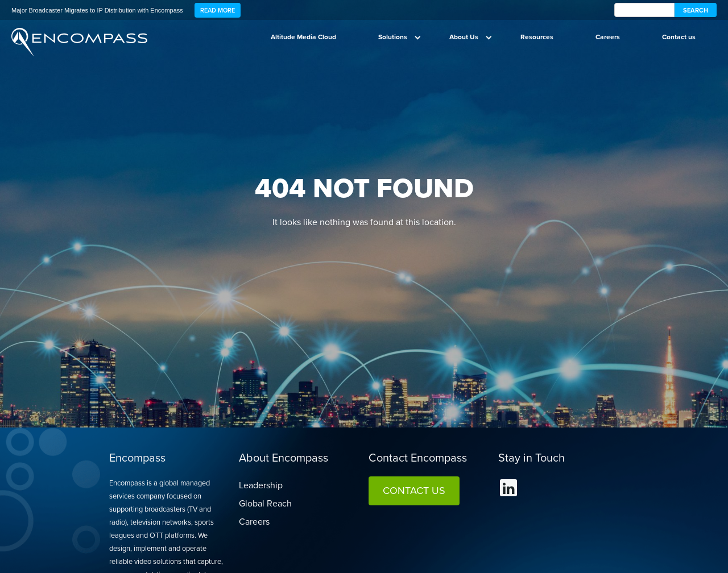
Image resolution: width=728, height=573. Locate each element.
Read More (218, 10)
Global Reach (265, 503)
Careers (608, 37)
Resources (537, 37)
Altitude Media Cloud (303, 37)
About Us (464, 37)
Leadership (261, 485)
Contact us (679, 37)
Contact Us (414, 491)
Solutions (393, 37)
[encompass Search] (644, 10)
